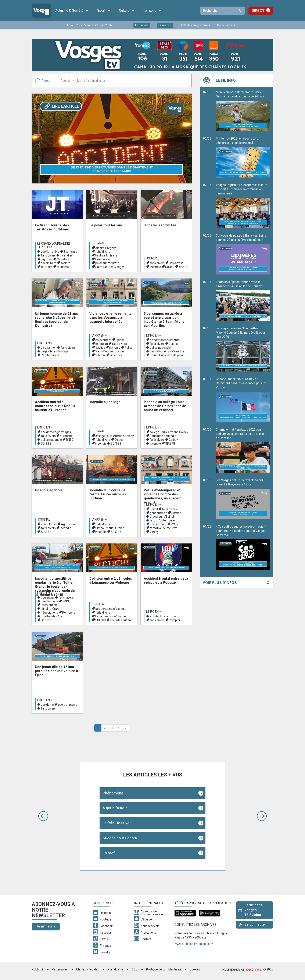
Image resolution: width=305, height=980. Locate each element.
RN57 (175, 524)
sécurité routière (121, 620)
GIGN (66, 601)
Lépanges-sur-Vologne (111, 616)
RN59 (70, 440)
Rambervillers (50, 355)
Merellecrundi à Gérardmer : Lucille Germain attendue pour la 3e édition (243, 111)
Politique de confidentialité (164, 969)
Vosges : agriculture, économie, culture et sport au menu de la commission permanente (243, 206)
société (65, 263)
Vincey (154, 532)
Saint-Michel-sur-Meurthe (167, 351)
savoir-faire (49, 263)
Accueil (65, 81)
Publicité (37, 969)
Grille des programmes (195, 25)
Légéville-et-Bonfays (55, 351)
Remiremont (158, 524)
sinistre (183, 267)
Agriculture (68, 524)
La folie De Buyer (117, 823)
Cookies (195, 969)
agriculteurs (49, 524)
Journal (98, 243)
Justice (100, 348)
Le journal (142, 25)
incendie (155, 267)
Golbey (119, 440)
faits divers (48, 255)
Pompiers (69, 613)
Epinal (120, 340)
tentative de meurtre (164, 528)
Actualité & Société (72, 11)
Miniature (63, 259)
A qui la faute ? (115, 808)
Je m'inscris (46, 926)
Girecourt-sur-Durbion (110, 528)
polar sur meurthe (107, 263)
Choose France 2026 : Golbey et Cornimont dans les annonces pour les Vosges (243, 400)
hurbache (66, 436)
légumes (47, 259)
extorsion (102, 344)
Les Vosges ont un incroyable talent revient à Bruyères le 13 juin (243, 499)
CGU (135, 969)
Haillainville (176, 263)
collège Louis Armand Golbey (115, 436)
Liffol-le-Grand (51, 609)
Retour (43, 81)
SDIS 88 (46, 444)
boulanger (48, 597)
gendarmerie (158, 513)
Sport (104, 11)
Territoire (152, 11)
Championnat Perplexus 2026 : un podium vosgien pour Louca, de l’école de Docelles (243, 450)
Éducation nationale (163, 436)
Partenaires (60, 969)
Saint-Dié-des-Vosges (110, 267)
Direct (258, 10)
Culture (127, 11)
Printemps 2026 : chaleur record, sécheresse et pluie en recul (243, 157)
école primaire (68, 705)
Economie (70, 252)
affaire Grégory (106, 248)
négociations (49, 613)
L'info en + (45, 343)
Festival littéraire (106, 255)
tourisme (63, 267)
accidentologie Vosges (56, 432)
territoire (47, 267)
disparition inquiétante (165, 340)
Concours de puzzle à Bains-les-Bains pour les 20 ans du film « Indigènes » (243, 254)
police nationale (160, 348)
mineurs (115, 348)
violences (116, 355)
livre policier (103, 259)
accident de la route (163, 616)
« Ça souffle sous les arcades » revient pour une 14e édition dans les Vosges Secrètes (243, 547)
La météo (165, 25)
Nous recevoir (226, 25)
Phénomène (113, 793)
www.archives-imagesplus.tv (194, 944)
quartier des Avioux (54, 616)
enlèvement (103, 340)
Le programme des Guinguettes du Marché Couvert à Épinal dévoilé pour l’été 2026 (243, 349)
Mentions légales (88, 969)
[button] (43, 816)
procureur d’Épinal (162, 517)
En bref (109, 853)
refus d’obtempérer (163, 520)
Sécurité (46, 620)
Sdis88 (170, 267)
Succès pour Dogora (120, 838)
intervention (49, 605)
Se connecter (252, 924)
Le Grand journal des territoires (54, 245)
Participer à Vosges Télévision (251, 910)
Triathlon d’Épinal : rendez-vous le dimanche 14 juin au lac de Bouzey (243, 301)
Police (129, 348)
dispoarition (49, 348)
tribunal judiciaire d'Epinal (167, 355)
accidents (47, 705)
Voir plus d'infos (220, 583)
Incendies (66, 255)
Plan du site (115, 969)
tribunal (100, 355)
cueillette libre (50, 252)
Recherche (241, 11)
